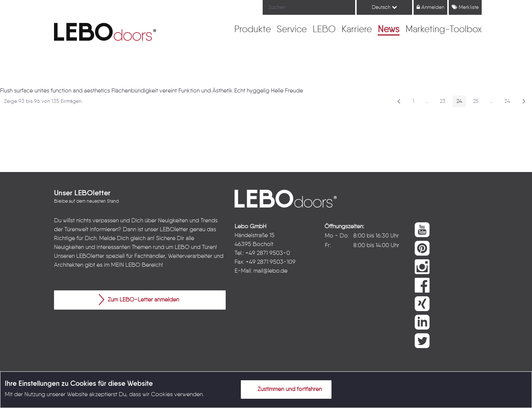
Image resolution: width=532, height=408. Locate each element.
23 (445, 103)
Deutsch (384, 7)
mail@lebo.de (270, 271)
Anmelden (430, 7)
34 (509, 103)
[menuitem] (252, 30)
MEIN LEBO (126, 265)
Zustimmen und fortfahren (285, 389)
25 (478, 103)
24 (461, 103)
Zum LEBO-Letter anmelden (139, 300)
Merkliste (465, 7)
